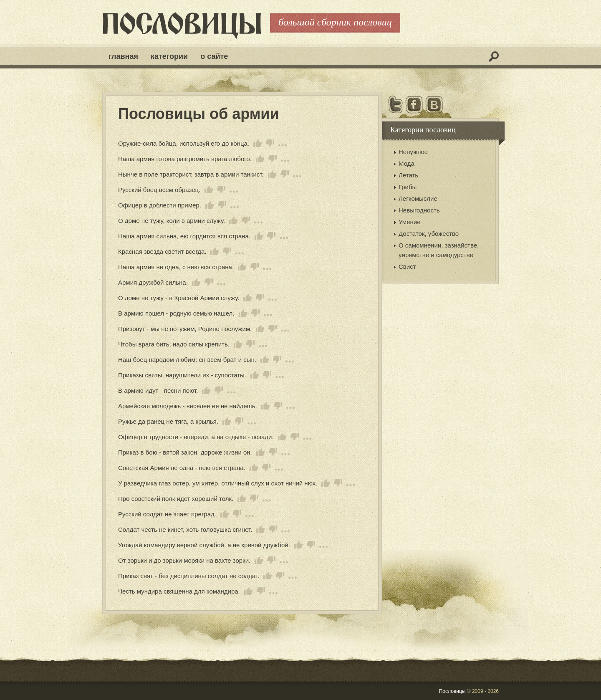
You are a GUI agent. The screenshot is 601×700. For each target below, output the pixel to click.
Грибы (408, 187)
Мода (407, 163)
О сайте (214, 56)
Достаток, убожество (429, 234)
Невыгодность (419, 210)
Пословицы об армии (199, 114)
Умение (410, 222)
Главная (123, 56)
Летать (408, 175)
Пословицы (452, 691)
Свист (407, 267)
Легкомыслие (418, 198)
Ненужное (413, 152)
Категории (169, 56)
